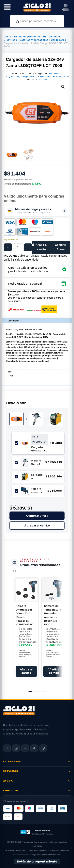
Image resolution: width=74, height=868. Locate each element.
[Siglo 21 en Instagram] (16, 748)
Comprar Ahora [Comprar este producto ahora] (61, 247)
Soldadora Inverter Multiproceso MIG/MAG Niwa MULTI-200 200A (37, 477)
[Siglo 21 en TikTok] (34, 748)
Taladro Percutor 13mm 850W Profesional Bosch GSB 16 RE (37, 491)
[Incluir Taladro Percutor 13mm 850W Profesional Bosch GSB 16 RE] (16, 491)
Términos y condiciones (15, 850)
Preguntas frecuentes (60, 850)
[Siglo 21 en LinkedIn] (25, 748)
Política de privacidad (38, 850)
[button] (63, 87)
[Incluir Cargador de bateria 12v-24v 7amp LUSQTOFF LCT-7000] (16, 443)
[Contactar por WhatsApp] (43, 748)
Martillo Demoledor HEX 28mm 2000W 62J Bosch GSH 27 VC (36, 462)
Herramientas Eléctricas (53, 76)
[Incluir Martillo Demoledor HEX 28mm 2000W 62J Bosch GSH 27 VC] (16, 463)
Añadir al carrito (41, 247)
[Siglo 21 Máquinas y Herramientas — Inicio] (19, 711)
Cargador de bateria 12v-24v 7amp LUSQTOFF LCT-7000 (38, 449)
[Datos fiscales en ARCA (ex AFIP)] (37, 832)
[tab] (30, 692)
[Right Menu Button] (66, 7)
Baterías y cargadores (34, 40)
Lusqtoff (42, 80)
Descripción (13, 321)
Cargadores (59, 40)
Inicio (7, 37)
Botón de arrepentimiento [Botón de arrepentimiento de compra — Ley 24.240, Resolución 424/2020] (37, 862)
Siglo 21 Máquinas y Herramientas (31, 842)
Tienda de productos (27, 37)
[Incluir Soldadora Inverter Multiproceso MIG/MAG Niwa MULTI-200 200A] (16, 477)
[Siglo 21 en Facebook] (7, 748)
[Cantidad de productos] (18, 247)
